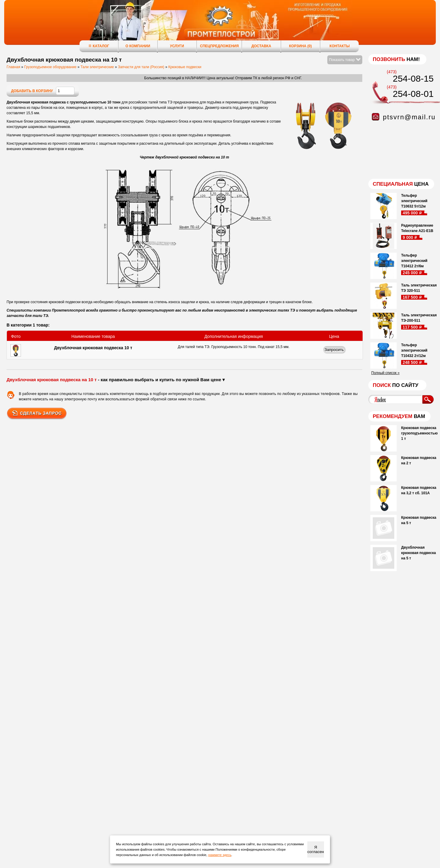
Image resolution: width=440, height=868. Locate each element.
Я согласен (316, 849)
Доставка (261, 46)
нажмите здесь (220, 855)
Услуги (177, 46)
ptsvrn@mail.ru (409, 117)
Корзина (300, 46)
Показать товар (345, 60)
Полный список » (385, 373)
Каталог (99, 46)
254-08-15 (413, 78)
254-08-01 (413, 94)
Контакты (339, 46)
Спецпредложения (219, 46)
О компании (138, 46)
